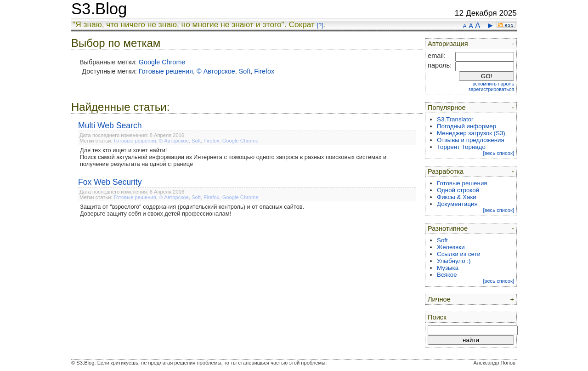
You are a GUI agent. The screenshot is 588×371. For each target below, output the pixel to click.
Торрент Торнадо (461, 147)
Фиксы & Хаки (457, 197)
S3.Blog (99, 9)
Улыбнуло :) (454, 261)
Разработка (446, 171)
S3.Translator (455, 119)
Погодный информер (466, 126)
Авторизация (448, 44)
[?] (320, 25)
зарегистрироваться (491, 89)
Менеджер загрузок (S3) (471, 133)
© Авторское (216, 71)
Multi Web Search (110, 126)
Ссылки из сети (459, 254)
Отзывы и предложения (471, 140)
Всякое (447, 275)
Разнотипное (448, 228)
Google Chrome (162, 62)
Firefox (264, 71)
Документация (457, 204)
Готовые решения (166, 71)
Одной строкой (458, 190)
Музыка (448, 268)
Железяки (451, 247)
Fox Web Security (110, 182)
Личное (439, 299)
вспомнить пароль (493, 84)
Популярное (447, 108)
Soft (245, 71)
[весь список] (498, 153)
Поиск (437, 317)
